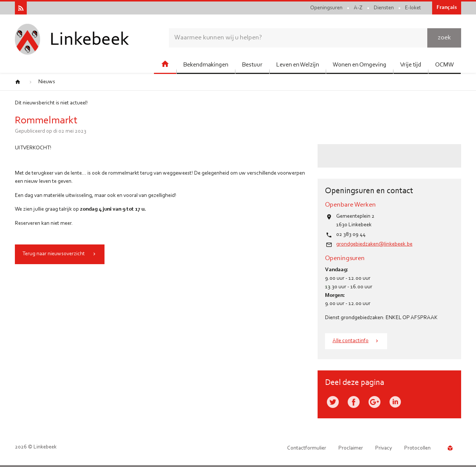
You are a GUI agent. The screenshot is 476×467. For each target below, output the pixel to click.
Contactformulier (307, 448)
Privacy (384, 448)
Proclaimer (351, 448)
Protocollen (417, 448)
